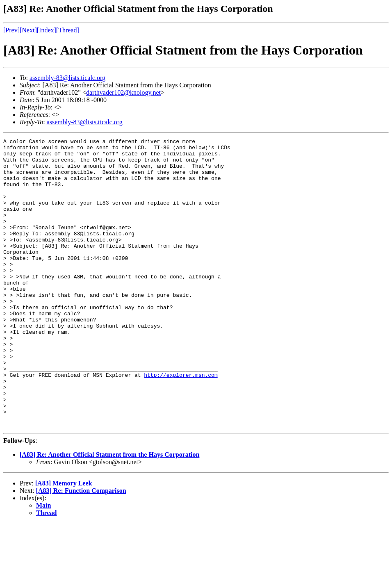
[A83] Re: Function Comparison (81, 548)
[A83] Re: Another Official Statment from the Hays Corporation (109, 512)
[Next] (28, 30)
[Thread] (68, 30)
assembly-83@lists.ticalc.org (67, 78)
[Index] (47, 30)
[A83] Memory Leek (64, 541)
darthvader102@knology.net (123, 92)
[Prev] (11, 30)
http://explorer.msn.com (181, 423)
